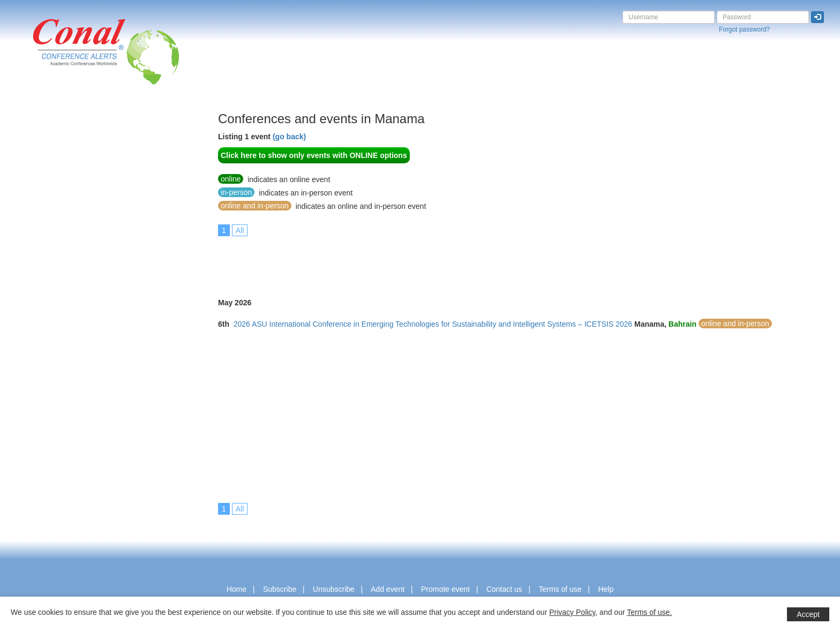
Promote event (445, 589)
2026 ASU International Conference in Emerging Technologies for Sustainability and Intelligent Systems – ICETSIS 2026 (433, 324)
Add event (388, 589)
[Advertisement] (51, 273)
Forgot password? (744, 29)
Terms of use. (649, 612)
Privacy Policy (572, 612)
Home (237, 589)
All (240, 230)
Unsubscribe (334, 589)
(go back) (289, 137)
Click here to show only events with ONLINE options (314, 155)
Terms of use (560, 589)
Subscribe (280, 589)
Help (606, 589)
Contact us (504, 589)
